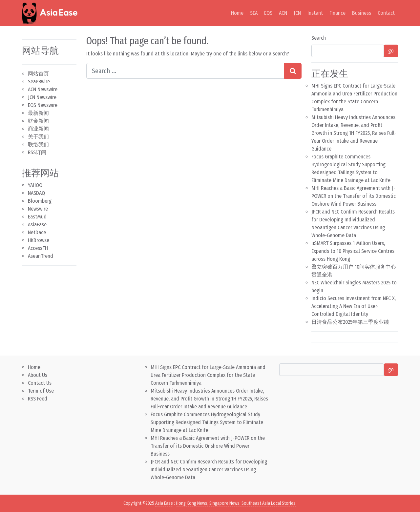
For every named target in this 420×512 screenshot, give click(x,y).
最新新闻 (38, 113)
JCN (297, 13)
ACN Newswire (43, 89)
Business (362, 13)
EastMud (37, 217)
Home (237, 13)
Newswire (38, 209)
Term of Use (41, 391)
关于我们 (38, 137)
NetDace (37, 232)
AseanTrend (41, 256)
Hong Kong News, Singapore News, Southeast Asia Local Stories (236, 503)
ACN (283, 13)
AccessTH (38, 248)
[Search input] (185, 71)
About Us (38, 375)
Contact (386, 13)
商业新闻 (38, 129)
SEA (254, 13)
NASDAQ (36, 193)
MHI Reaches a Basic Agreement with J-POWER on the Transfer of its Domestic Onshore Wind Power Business (354, 196)
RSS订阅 (37, 152)
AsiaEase (37, 225)
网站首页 (38, 74)
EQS (268, 13)
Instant (315, 13)
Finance (337, 13)
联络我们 (38, 144)
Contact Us (40, 383)
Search (319, 38)
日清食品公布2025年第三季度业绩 (350, 322)
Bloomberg (40, 201)
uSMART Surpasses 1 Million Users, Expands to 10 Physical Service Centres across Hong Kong (353, 251)
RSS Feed (38, 399)
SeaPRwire (39, 82)
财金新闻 (38, 121)
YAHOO (35, 185)
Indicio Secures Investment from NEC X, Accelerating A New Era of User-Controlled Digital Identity (354, 306)
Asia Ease (164, 503)
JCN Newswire (42, 97)
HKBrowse (39, 240)
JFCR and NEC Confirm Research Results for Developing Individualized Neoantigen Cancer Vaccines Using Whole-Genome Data (209, 470)
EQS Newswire (43, 105)
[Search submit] (293, 71)
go (391, 51)
